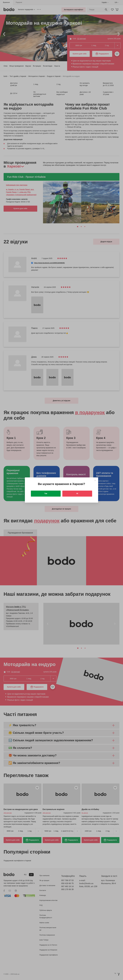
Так (46, 493)
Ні (77, 493)
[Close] (95, 480)
